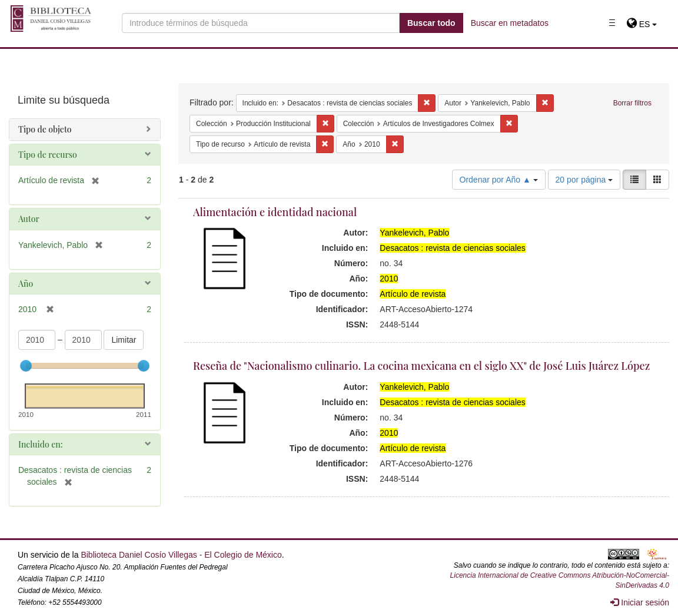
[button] (642, 24)
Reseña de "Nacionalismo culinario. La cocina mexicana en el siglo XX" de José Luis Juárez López (421, 366)
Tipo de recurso (48, 155)
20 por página (584, 180)
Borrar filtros (632, 103)
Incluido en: (40, 444)
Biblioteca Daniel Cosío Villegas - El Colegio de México (181, 555)
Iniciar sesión (640, 602)
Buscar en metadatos (510, 23)
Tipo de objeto (45, 129)
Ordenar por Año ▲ (499, 180)
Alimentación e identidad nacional (275, 212)
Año (26, 284)
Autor (29, 219)
